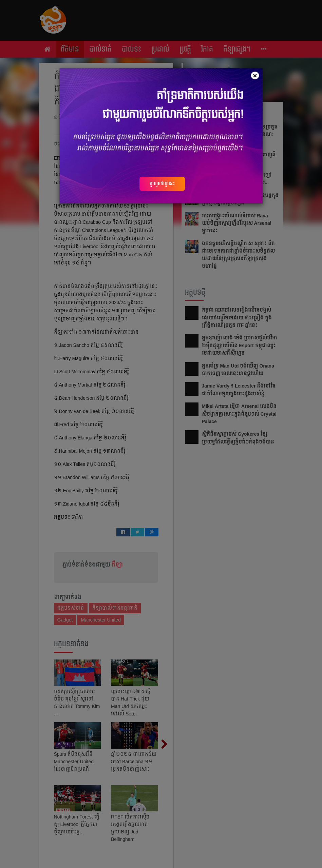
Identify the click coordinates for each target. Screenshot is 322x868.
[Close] (255, 75)
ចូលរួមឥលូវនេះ (162, 183)
